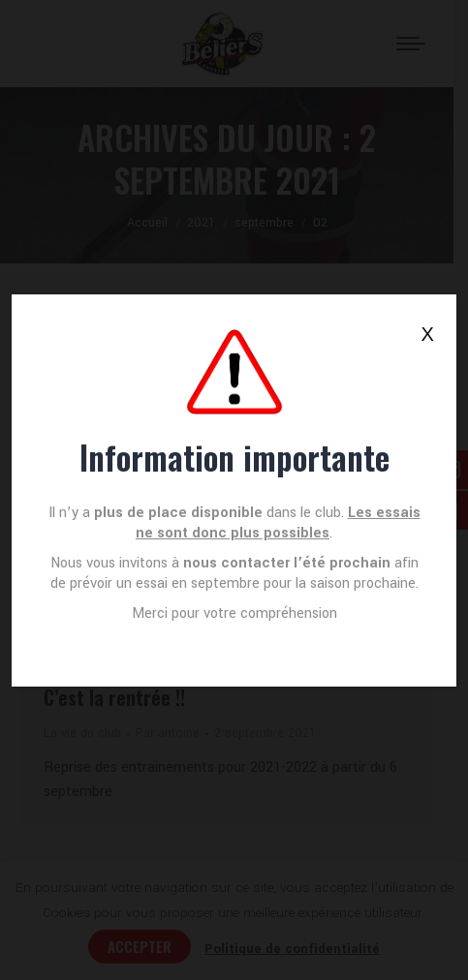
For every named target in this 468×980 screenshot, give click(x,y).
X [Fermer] (428, 334)
